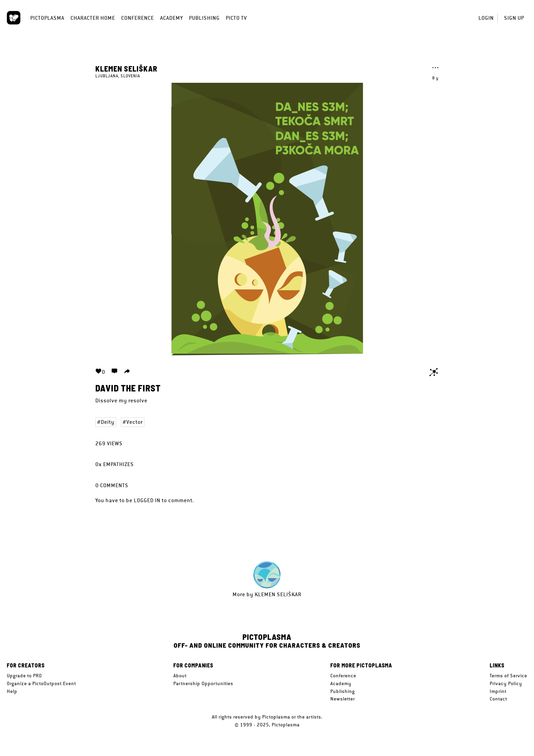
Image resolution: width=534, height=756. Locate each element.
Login (486, 18)
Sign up (514, 18)
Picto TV (236, 18)
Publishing (204, 18)
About (180, 676)
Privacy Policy (506, 683)
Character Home (93, 18)
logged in (147, 500)
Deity (108, 422)
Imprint (498, 691)
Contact (498, 699)
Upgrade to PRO (24, 676)
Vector (135, 422)
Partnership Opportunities (203, 683)
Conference (138, 18)
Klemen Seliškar (126, 68)
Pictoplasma (47, 18)
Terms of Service (508, 676)
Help (12, 691)
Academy (171, 18)
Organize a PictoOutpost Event (41, 683)
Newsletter (343, 699)
